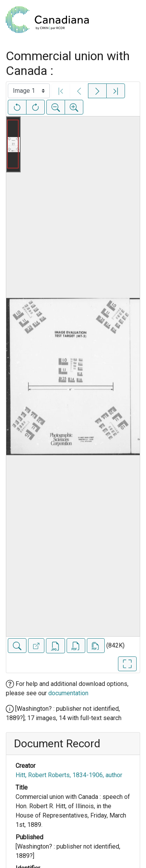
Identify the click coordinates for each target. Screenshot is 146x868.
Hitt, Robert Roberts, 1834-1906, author (69, 775)
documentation (68, 693)
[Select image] (29, 91)
